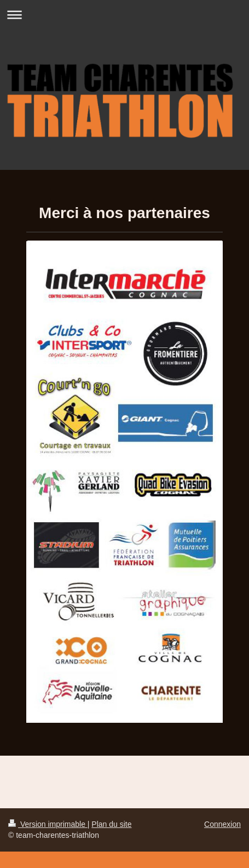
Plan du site (111, 824)
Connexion (222, 824)
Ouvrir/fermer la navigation (125, 15)
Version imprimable (48, 824)
